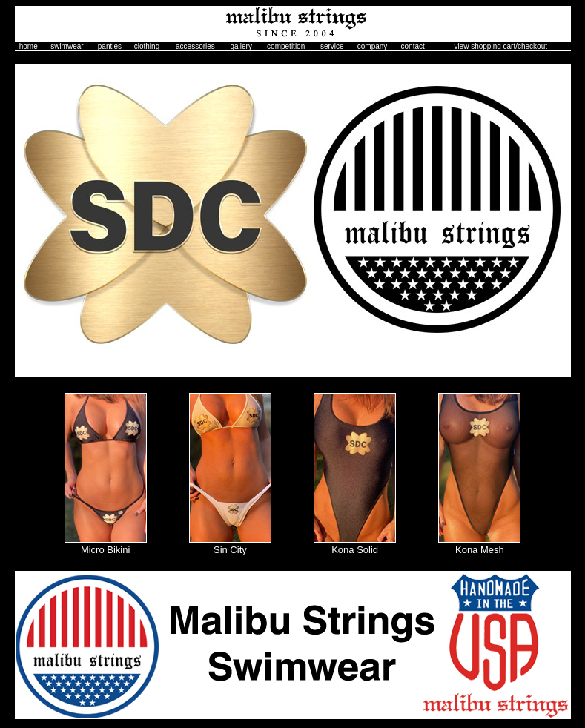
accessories (195, 46)
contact (413, 46)
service (332, 46)
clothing (147, 46)
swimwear (67, 46)
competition (286, 46)
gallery (241, 46)
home (29, 46)
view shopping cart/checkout (500, 46)
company (373, 46)
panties (110, 46)
